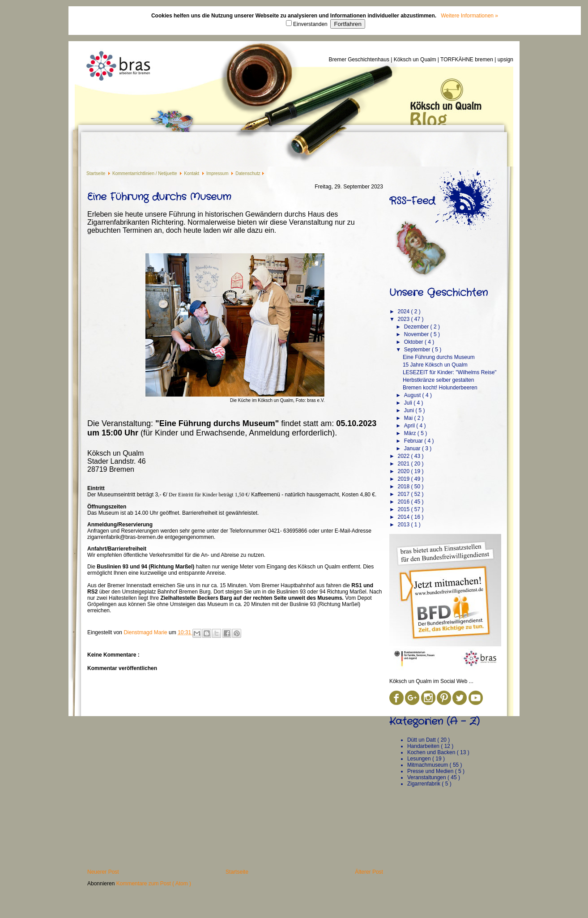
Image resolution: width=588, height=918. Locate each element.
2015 (404, 509)
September (418, 350)
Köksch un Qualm (416, 60)
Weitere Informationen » (469, 16)
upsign (505, 60)
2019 (404, 479)
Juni (410, 410)
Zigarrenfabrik (424, 784)
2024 (404, 312)
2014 (404, 517)
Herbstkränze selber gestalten (438, 380)
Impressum (218, 173)
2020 (404, 471)
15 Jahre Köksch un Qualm (435, 365)
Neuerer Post (103, 872)
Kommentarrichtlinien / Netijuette (145, 173)
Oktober (414, 342)
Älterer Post (369, 872)
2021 (404, 464)
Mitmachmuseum (428, 765)
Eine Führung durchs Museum (439, 357)
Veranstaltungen (427, 777)
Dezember (417, 327)
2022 (404, 456)
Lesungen (420, 759)
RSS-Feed (412, 201)
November (417, 334)
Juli (409, 403)
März (411, 433)
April (410, 426)
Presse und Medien (431, 771)
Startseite (96, 173)
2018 (404, 487)
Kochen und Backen (432, 752)
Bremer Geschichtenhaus (360, 60)
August (413, 395)
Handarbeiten (424, 746)
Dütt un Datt (422, 740)
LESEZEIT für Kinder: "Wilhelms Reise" (450, 372)
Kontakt (192, 173)
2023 (404, 319)
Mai (409, 418)
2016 (404, 502)
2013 (404, 525)
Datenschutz (248, 173)
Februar (414, 441)
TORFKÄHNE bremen (467, 60)
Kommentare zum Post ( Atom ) (154, 884)
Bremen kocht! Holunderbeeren (440, 388)
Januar (413, 448)
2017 (404, 494)
